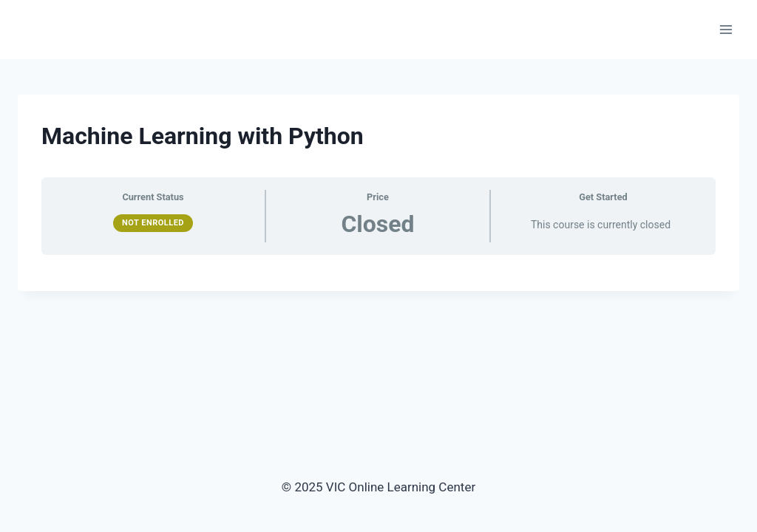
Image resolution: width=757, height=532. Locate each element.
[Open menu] (726, 29)
